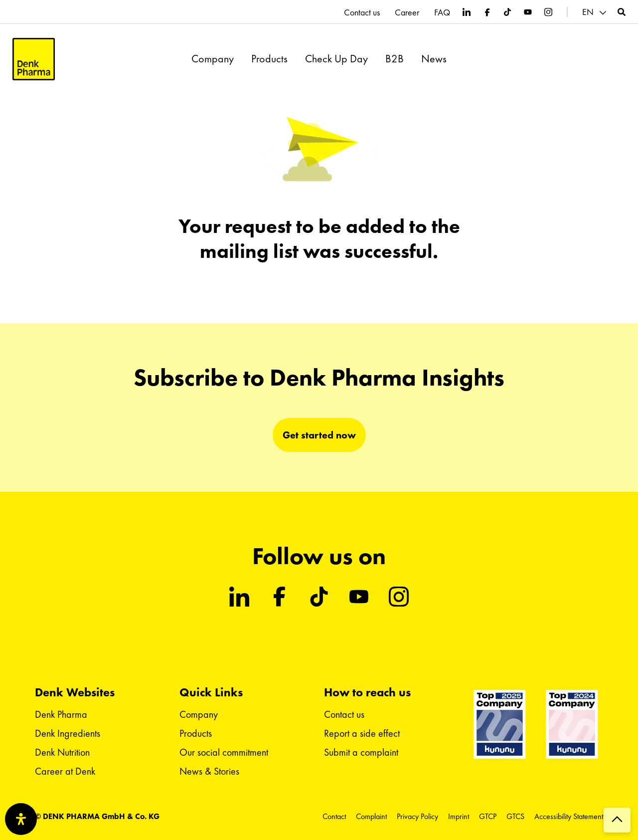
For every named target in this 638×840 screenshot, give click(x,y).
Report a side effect (362, 733)
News (434, 59)
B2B (395, 59)
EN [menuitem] (588, 12)
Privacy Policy (417, 816)
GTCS (515, 816)
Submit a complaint (361, 752)
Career (407, 12)
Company (213, 59)
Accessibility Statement (569, 816)
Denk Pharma (61, 714)
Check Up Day (336, 59)
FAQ (442, 12)
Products (269, 59)
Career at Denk (65, 771)
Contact (334, 816)
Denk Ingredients (68, 733)
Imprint (459, 816)
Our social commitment (224, 752)
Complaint (371, 816)
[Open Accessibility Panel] (21, 819)
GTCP (488, 816)
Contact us (362, 12)
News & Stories (209, 771)
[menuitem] (596, 12)
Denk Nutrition (62, 752)
